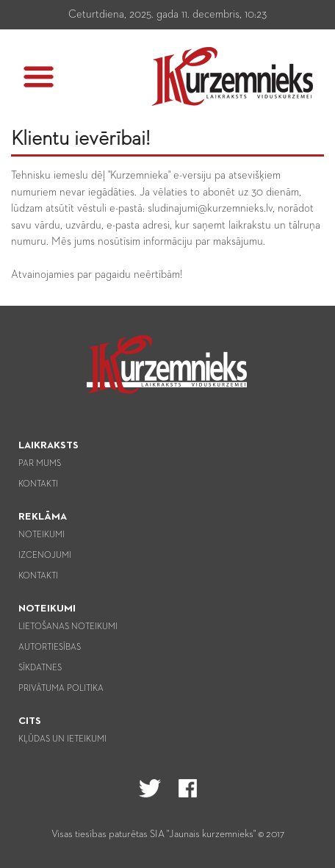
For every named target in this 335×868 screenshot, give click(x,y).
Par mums (40, 464)
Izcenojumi (45, 556)
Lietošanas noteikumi (68, 627)
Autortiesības (50, 648)
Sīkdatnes (40, 668)
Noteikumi (42, 535)
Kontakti (38, 484)
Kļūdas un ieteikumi (62, 739)
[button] (39, 77)
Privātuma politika (61, 689)
